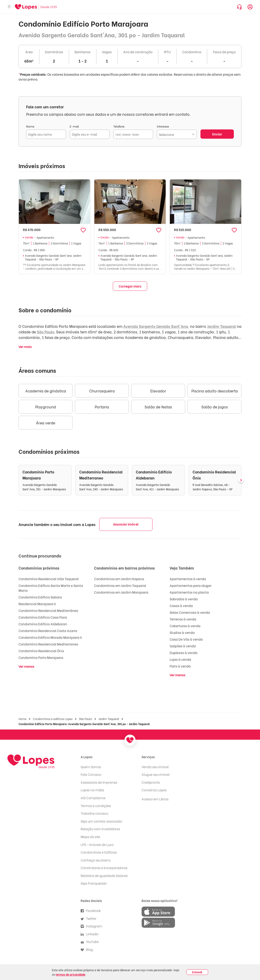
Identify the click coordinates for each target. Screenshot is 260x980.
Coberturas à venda (185, 626)
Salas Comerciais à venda (190, 612)
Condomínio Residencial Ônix (41, 651)
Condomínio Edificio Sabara (40, 597)
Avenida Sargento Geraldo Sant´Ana (156, 326)
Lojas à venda (180, 659)
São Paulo (46, 332)
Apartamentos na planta (189, 592)
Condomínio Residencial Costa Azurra (48, 631)
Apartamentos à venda (188, 579)
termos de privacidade (70, 974)
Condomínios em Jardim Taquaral (120, 585)
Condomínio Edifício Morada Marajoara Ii (50, 637)
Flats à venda (180, 666)
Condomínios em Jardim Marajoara (121, 592)
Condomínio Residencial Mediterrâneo (48, 610)
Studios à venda (182, 632)
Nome (30, 126)
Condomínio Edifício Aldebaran (43, 624)
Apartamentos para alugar (191, 585)
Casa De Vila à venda (186, 639)
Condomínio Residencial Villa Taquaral (49, 579)
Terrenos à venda (183, 619)
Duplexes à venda (184, 653)
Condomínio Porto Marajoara (41, 657)
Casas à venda (181, 606)
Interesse (163, 126)
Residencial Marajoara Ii (37, 604)
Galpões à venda (183, 646)
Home (22, 719)
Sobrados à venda (184, 599)
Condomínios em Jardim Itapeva (119, 579)
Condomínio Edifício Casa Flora (43, 617)
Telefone (119, 126)
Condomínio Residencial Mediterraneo (48, 644)
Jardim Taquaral (222, 326)
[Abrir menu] (9, 7)
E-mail (74, 126)
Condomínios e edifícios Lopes (53, 719)
